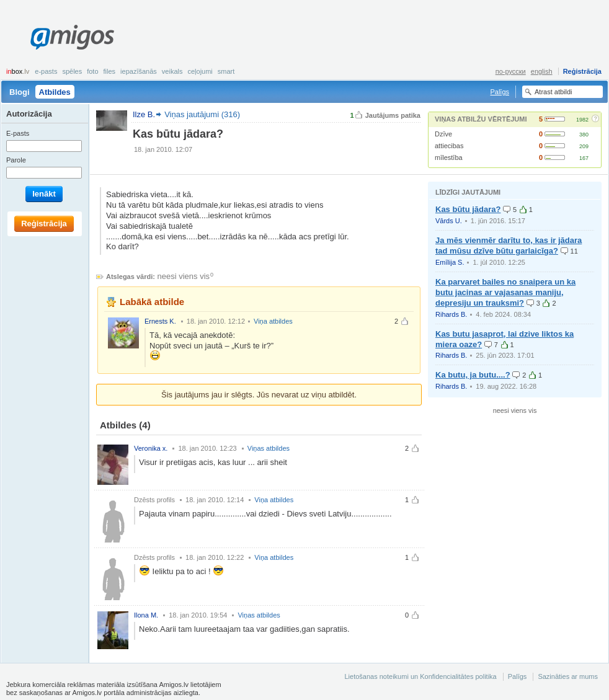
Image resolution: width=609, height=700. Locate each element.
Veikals (172, 71)
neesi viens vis (184, 276)
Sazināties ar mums (568, 676)
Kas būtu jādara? (468, 209)
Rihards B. (451, 314)
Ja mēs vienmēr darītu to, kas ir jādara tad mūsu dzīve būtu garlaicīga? (509, 246)
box (18, 71)
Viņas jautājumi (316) (202, 114)
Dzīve (443, 134)
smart (226, 71)
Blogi (20, 92)
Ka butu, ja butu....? (473, 375)
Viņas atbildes (269, 448)
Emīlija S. (450, 262)
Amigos (72, 37)
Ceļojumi (200, 71)
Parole (16, 160)
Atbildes (55, 92)
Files (110, 71)
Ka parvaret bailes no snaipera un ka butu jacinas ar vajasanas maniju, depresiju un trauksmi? (505, 292)
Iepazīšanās (139, 71)
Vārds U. (449, 221)
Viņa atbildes (273, 321)
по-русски (511, 71)
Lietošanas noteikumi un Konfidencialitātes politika (420, 676)
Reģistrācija (582, 71)
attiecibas (449, 146)
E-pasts (46, 71)
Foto (92, 71)
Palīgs (500, 92)
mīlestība (449, 157)
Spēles (72, 71)
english (542, 71)
